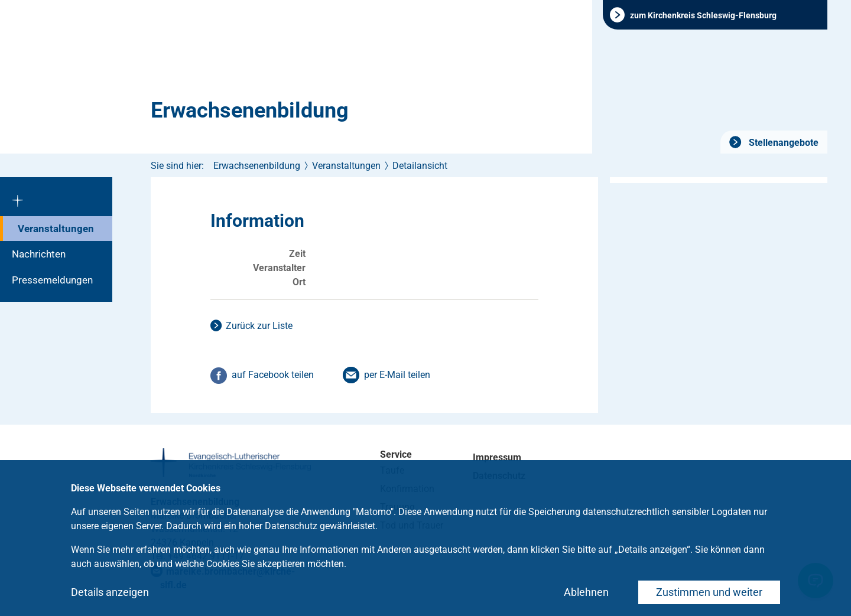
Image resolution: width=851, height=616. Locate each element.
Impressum (497, 457)
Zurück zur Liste (259, 326)
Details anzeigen (110, 592)
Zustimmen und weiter (709, 592)
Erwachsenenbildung (250, 110)
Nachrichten (39, 254)
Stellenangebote (782, 143)
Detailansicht (420, 166)
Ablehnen (586, 592)
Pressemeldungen (52, 280)
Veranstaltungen (56, 229)
